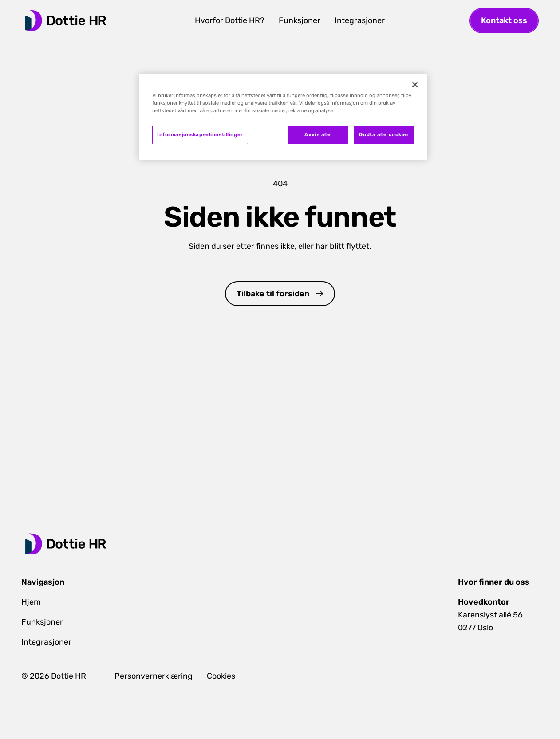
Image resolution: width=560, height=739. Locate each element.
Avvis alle (318, 134)
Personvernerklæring (154, 676)
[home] (66, 20)
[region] (283, 117)
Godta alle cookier (384, 134)
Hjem (31, 602)
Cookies (221, 676)
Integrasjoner (360, 20)
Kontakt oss (504, 20)
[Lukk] (415, 85)
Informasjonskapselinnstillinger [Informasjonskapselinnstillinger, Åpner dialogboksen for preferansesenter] (200, 134)
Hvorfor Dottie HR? (230, 20)
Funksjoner (300, 20)
